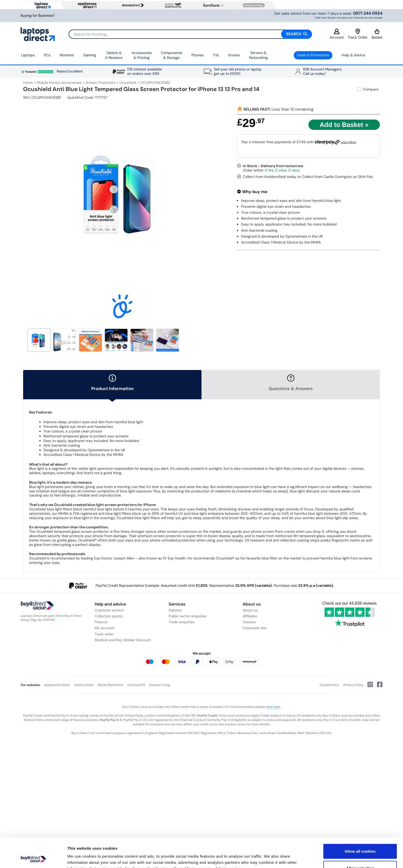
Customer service (109, 610)
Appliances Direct (57, 685)
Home (28, 83)
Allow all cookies (360, 824)
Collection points (108, 616)
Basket (377, 34)
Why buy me (255, 192)
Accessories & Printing (142, 55)
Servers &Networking (258, 55)
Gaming (90, 55)
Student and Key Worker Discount (123, 640)
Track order (104, 634)
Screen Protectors (100, 83)
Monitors (67, 55)
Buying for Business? (38, 16)
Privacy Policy (353, 685)
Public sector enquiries (187, 616)
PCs (47, 55)
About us (250, 610)
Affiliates (250, 616)
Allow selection (360, 841)
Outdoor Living (160, 685)
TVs (216, 55)
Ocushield (128, 83)
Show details (270, 858)
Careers (249, 622)
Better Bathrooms (111, 685)
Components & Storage (172, 55)
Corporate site (255, 628)
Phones (198, 55)
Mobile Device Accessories (59, 83)
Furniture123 (136, 685)
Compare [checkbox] (371, 89)
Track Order (358, 34)
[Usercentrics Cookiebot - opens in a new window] (33, 858)
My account (104, 628)
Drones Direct (84, 685)
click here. (273, 707)
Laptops (28, 55)
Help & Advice (353, 55)
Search (297, 34)
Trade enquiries (181, 622)
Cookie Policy (329, 685)
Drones (234, 55)
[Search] (190, 34)
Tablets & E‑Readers (114, 55)
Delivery (175, 610)
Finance (101, 622)
